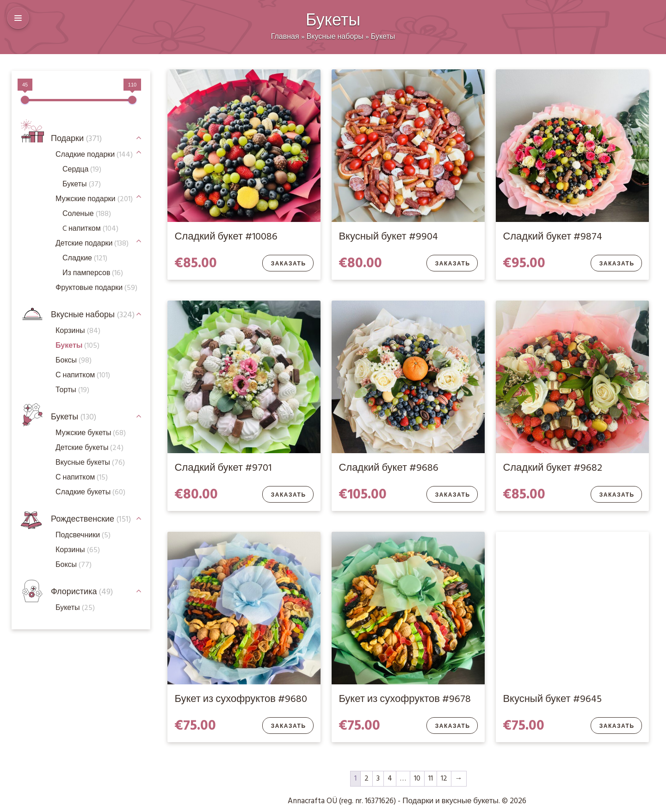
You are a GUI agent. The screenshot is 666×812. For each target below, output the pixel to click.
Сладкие (85, 258)
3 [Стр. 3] (378, 779)
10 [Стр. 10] (417, 779)
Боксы (74, 361)
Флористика (82, 592)
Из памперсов (93, 273)
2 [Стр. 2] (367, 779)
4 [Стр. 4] (390, 779)
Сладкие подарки (94, 155)
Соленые (87, 214)
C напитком (90, 229)
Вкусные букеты (90, 463)
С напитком (82, 478)
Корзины (78, 331)
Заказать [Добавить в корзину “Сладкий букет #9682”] (617, 495)
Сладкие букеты (90, 492)
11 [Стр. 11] (431, 779)
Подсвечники (83, 535)
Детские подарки (92, 244)
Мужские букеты (91, 433)
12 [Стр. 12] (444, 779)
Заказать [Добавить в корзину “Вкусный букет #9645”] (617, 726)
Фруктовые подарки (96, 288)
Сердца (82, 170)
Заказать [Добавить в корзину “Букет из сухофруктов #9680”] (289, 726)
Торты (72, 390)
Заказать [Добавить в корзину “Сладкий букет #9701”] (289, 495)
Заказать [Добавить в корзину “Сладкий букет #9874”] (617, 264)
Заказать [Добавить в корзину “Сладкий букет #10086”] (289, 264)
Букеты (383, 37)
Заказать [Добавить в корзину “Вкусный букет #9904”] (453, 264)
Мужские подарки (94, 199)
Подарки (76, 139)
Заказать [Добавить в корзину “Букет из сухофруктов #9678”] (453, 726)
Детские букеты (89, 448)
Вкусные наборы (335, 37)
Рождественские (91, 520)
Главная (285, 37)
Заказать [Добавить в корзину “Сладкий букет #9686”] (453, 495)
